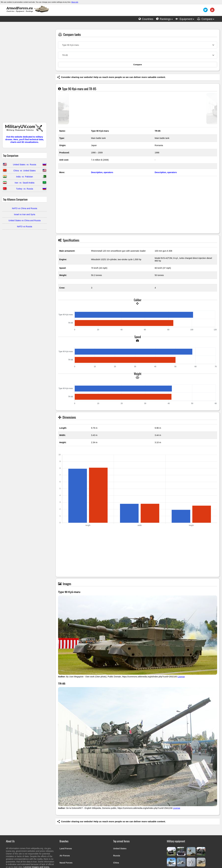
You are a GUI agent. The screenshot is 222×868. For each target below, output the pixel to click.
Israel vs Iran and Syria (24, 214)
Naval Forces (66, 863)
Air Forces (65, 856)
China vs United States (25, 171)
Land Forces (66, 849)
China (116, 863)
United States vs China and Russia (25, 220)
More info (75, 2)
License (181, 677)
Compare (138, 65)
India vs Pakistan (25, 177)
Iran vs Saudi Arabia (24, 183)
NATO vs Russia (25, 227)
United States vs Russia (25, 165)
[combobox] (138, 45)
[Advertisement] (25, 73)
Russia (117, 856)
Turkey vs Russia (25, 189)
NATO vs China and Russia (25, 208)
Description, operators (102, 172)
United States (120, 849)
